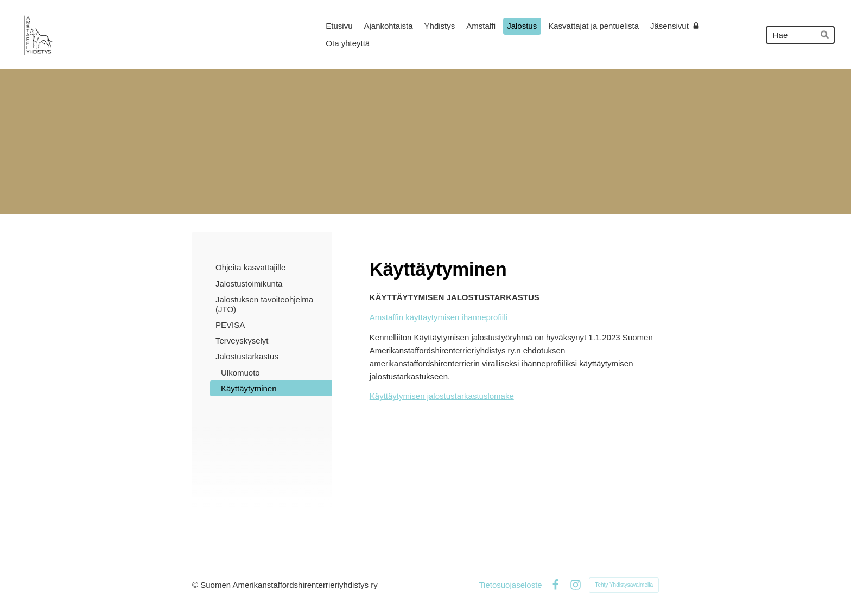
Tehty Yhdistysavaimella (624, 585)
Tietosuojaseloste (510, 585)
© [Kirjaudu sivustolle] (196, 585)
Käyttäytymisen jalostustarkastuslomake (442, 396)
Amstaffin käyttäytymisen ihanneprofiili (439, 317)
